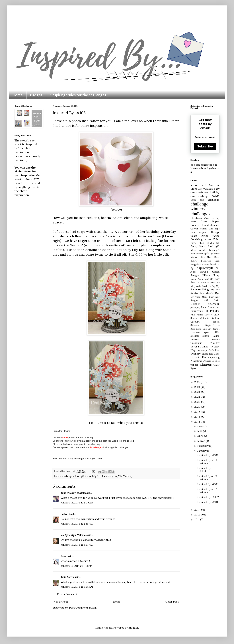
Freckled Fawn (206, 250)
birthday (215, 192)
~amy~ (65, 514)
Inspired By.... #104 (205, 470)
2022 (198, 397)
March (202, 441)
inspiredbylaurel (208, 268)
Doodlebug (197, 239)
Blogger (133, 628)
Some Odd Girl (204, 329)
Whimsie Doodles (211, 361)
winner (194, 365)
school (216, 322)
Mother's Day (209, 286)
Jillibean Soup (211, 275)
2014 (198, 422)
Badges (36, 95)
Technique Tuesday (205, 343)
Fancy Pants (198, 246)
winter (216, 365)
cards (215, 196)
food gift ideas (83, 476)
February (203, 446)
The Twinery (125, 476)
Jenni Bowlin (199, 272)
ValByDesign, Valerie (73, 535)
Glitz (202, 257)
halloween (206, 261)
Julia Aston (67, 577)
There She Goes (211, 354)
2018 (198, 417)
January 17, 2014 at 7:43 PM (77, 566)
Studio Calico (211, 336)
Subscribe (205, 146)
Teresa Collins (199, 347)
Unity (205, 357)
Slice (193, 329)
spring (207, 333)
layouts (209, 279)
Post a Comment (67, 594)
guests (194, 261)
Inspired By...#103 (208, 484)
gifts (207, 253)
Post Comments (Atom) (83, 608)
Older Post (172, 602)
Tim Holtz (196, 357)
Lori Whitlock (202, 283)
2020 (198, 407)
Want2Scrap (196, 361)
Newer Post (61, 602)
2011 (197, 519)
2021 (197, 402)
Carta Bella (197, 200)
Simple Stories (212, 325)
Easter (208, 239)
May (200, 431)
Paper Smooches (210, 307)
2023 (198, 392)
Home (18, 95)
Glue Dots (213, 257)
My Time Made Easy (202, 297)
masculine (215, 283)
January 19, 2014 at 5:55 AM (77, 587)
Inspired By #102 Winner (207, 478)
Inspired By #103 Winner (207, 462)
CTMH (203, 229)
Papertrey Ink (110, 476)
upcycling (215, 357)
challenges (68, 476)
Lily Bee (138, 250)
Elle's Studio (206, 243)
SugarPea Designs (205, 340)
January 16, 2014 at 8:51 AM (77, 545)
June (200, 426)
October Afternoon (205, 304)
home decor (203, 264)
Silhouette (197, 325)
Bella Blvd (203, 192)
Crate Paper (210, 221)
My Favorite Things (205, 288)
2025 (198, 382)
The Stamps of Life (205, 350)
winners (206, 365)
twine (99, 254)
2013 (197, 510)
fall (218, 243)
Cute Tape (214, 229)
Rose (64, 556)
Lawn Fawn (197, 279)
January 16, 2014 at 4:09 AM (77, 503)
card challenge (200, 196)
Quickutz (205, 318)
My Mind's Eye (210, 293)
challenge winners (199, 206)
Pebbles (215, 311)
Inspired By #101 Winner (207, 491)
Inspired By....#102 (208, 497)
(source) (116, 210)
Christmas (196, 218)
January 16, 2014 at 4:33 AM (77, 524)
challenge (214, 200)
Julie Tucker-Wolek (73, 493)
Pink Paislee (197, 315)
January (202, 451)
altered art (198, 185)
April (201, 436)
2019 (198, 412)
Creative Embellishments (205, 225)
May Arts (196, 286)
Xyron (194, 368)
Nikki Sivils (212, 300)
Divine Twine (210, 236)
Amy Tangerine (206, 189)
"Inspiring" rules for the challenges (78, 95)
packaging (195, 307)
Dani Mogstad (199, 232)
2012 (197, 515)
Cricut (194, 229)
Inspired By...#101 (207, 502)
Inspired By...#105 (208, 455)
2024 (198, 387)
